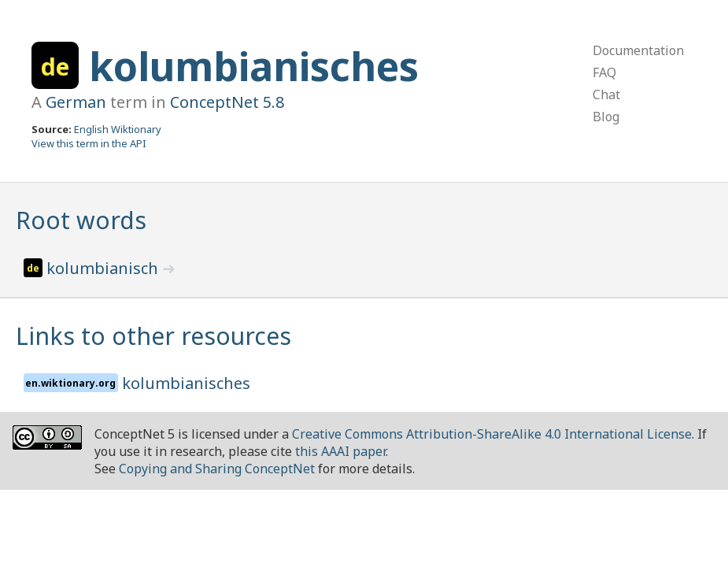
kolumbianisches (254, 66)
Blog (606, 117)
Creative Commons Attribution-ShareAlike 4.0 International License (492, 434)
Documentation (638, 50)
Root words (81, 220)
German (76, 102)
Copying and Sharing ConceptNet (217, 469)
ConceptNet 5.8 (227, 102)
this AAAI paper (340, 451)
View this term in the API (89, 143)
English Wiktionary (118, 129)
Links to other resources (153, 336)
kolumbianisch (104, 268)
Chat (606, 94)
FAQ (604, 72)
